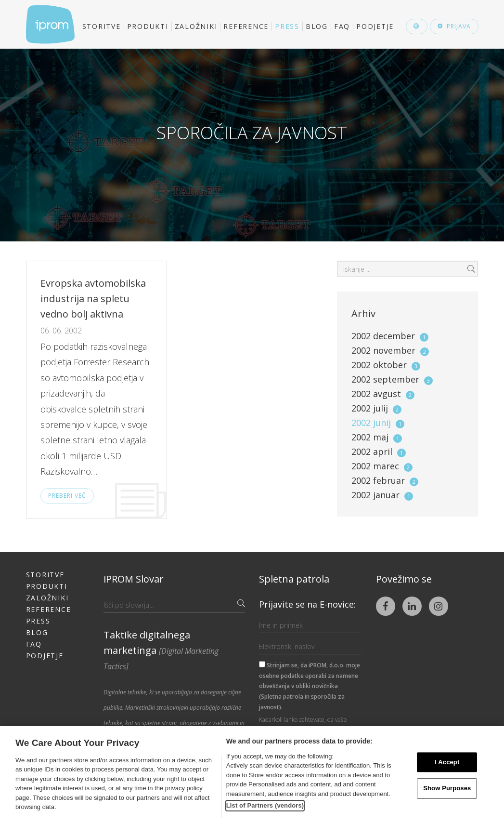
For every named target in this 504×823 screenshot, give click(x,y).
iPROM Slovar (134, 579)
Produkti (148, 26)
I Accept (447, 762)
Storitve (102, 26)
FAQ (342, 26)
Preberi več (67, 496)
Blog (317, 26)
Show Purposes (447, 789)
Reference (246, 26)
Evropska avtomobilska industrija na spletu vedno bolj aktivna (93, 299)
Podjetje (375, 26)
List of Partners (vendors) (265, 805)
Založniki (196, 26)
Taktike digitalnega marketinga (161, 650)
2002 (390, 336)
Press (287, 26)
